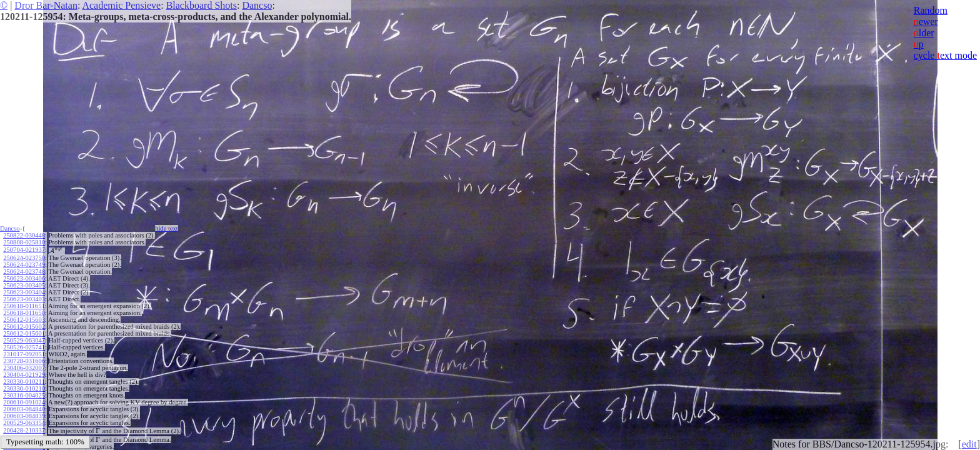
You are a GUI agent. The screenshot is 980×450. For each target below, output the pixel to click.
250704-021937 (24, 250)
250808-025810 (24, 242)
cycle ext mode (945, 55)
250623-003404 (24, 292)
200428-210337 (24, 430)
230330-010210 (24, 388)
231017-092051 (24, 354)
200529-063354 (24, 423)
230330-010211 (24, 382)
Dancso (257, 5)
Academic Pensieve (121, 5)
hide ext (167, 228)
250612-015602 (24, 327)
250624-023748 (24, 272)
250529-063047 (24, 340)
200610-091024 (24, 402)
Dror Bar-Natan (46, 5)
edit (969, 444)
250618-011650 (24, 313)
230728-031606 (24, 361)
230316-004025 (24, 395)
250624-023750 (24, 258)
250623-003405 (24, 285)
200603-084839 (24, 416)
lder (924, 33)
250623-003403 (24, 299)
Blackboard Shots (202, 5)
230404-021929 (24, 375)
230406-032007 (24, 368)
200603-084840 (24, 409)
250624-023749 (24, 265)
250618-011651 (24, 306)
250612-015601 (24, 333)
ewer (926, 22)
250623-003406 (24, 278)
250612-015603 (24, 320)
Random (931, 10)
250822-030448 (24, 235)
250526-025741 (24, 347)
